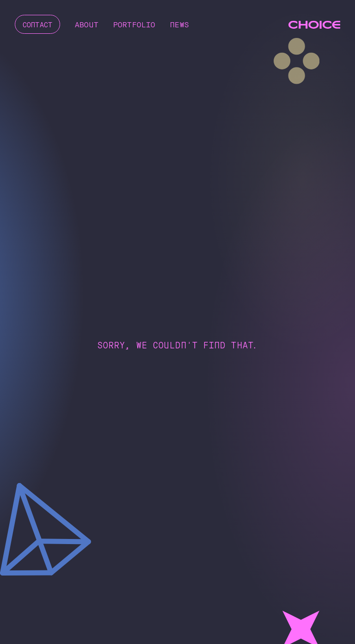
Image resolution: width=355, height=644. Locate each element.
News (183, 24)
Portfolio (138, 24)
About (90, 24)
